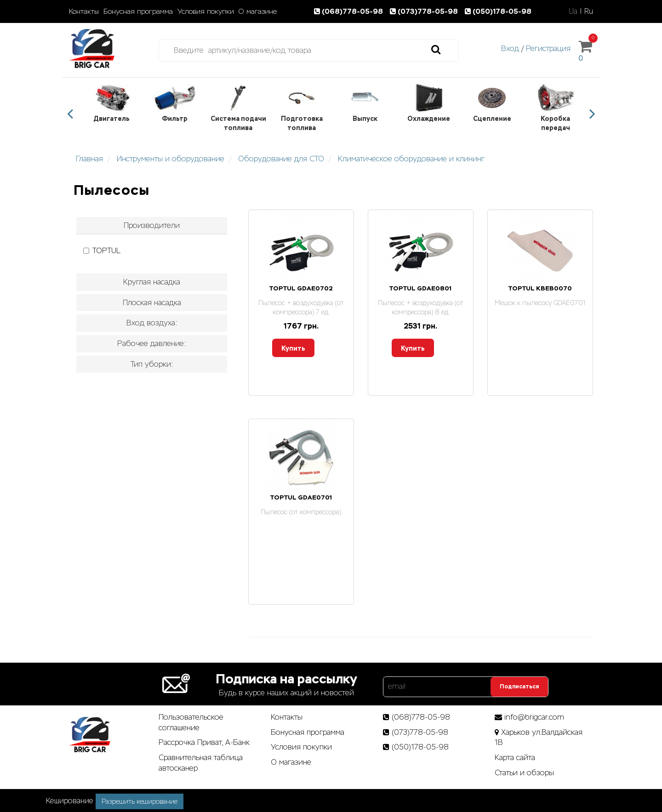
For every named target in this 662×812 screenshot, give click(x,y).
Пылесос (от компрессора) (301, 512)
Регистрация (548, 48)
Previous (70, 114)
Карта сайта (515, 758)
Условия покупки (206, 11)
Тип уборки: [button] (152, 364)
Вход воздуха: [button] (152, 323)
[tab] (152, 226)
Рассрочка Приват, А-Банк (204, 742)
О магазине (258, 11)
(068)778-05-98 (350, 11)
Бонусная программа (138, 11)
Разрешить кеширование (140, 801)
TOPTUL (102, 251)
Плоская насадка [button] (152, 303)
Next (592, 114)
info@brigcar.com (534, 717)
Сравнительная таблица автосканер (201, 763)
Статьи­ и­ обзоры (524, 773)
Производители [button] (152, 225)
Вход (510, 48)
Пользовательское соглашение (191, 722)
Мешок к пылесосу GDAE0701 (540, 303)
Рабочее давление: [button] (152, 344)
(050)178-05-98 (499, 11)
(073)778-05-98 (426, 11)
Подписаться (519, 687)
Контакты (84, 11)
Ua (573, 11)
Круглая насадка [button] (152, 282)
